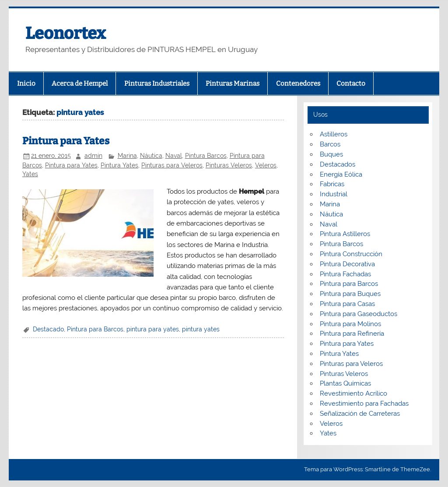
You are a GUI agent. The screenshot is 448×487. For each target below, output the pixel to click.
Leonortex (66, 33)
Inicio (26, 83)
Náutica (151, 156)
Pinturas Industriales (157, 83)
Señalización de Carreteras (360, 414)
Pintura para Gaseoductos (359, 314)
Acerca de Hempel (80, 83)
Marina (127, 156)
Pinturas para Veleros (172, 165)
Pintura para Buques (350, 294)
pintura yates (201, 329)
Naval (174, 156)
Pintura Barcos (206, 156)
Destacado (48, 329)
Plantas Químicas (345, 383)
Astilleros (334, 134)
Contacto (351, 83)
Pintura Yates (119, 165)
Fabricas (332, 184)
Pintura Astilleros (345, 234)
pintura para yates (153, 329)
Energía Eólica (341, 174)
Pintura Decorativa (347, 264)
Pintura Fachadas (345, 274)
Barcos (330, 144)
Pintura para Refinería (352, 334)
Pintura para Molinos (350, 324)
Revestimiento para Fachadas (364, 404)
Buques (331, 154)
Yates (30, 174)
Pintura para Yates (66, 141)
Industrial (334, 194)
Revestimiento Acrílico (353, 393)
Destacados (338, 164)
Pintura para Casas (347, 304)
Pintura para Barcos (95, 329)
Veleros (266, 165)
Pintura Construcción (351, 254)
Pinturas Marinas (233, 83)
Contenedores (298, 83)
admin (93, 156)
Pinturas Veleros (229, 165)
